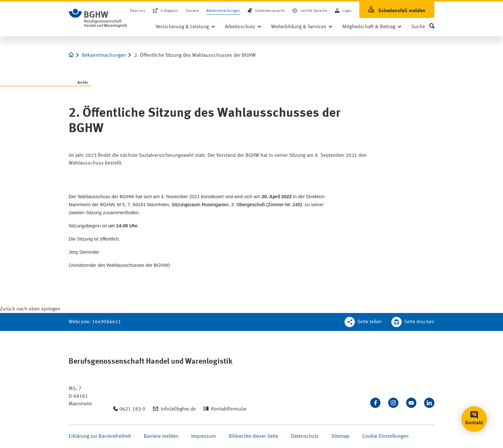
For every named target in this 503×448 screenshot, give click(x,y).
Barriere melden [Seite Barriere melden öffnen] (161, 436)
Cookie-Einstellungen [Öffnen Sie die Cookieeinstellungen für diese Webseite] (385, 436)
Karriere (192, 11)
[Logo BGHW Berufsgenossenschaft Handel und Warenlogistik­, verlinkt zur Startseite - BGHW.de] (98, 18)
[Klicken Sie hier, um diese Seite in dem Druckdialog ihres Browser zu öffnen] (413, 322)
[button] (423, 27)
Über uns (138, 11)
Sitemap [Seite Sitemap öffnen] (340, 436)
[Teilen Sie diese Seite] (363, 322)
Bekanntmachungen (223, 11)
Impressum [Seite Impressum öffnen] (204, 436)
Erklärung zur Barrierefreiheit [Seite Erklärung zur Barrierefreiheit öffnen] (100, 436)
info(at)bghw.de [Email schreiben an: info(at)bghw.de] (178, 409)
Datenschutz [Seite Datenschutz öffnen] (305, 436)
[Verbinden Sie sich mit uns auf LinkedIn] (429, 403)
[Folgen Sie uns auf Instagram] (393, 403)
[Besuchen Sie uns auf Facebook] (375, 403)
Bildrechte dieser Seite (253, 436)
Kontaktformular (229, 409)
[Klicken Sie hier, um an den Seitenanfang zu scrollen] (30, 309)
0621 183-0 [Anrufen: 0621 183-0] (132, 409)
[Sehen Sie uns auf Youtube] (411, 403)
